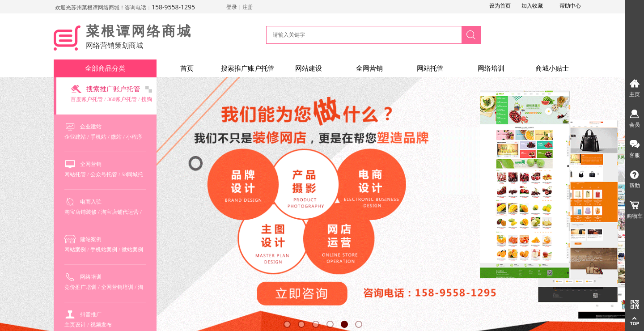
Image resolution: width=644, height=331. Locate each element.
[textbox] (363, 35)
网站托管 (430, 68)
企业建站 (91, 127)
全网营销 (369, 68)
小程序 (134, 137)
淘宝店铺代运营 (120, 212)
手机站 (98, 137)
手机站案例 (104, 250)
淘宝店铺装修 (80, 212)
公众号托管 (104, 174)
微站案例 (132, 250)
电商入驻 (91, 202)
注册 (248, 7)
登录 (232, 7)
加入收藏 (532, 6)
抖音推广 (91, 314)
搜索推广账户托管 (248, 68)
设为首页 (500, 6)
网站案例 (75, 250)
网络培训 (491, 68)
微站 (116, 137)
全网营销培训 (117, 287)
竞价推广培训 (80, 287)
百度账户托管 (87, 99)
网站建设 (309, 68)
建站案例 (91, 239)
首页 (187, 68)
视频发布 (101, 325)
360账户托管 (122, 99)
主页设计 (75, 325)
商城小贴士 (552, 68)
